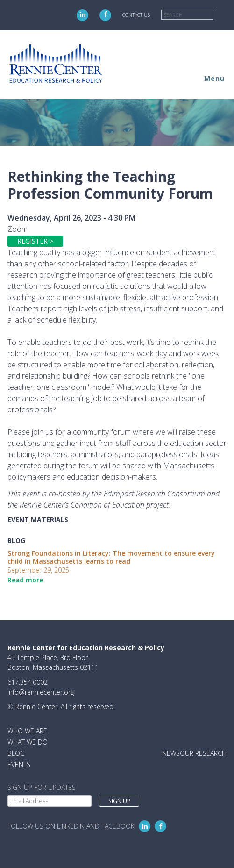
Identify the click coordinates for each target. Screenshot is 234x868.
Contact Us (136, 15)
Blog (16, 753)
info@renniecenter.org (41, 692)
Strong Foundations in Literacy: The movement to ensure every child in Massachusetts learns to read (111, 557)
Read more (25, 580)
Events (19, 764)
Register (32, 241)
